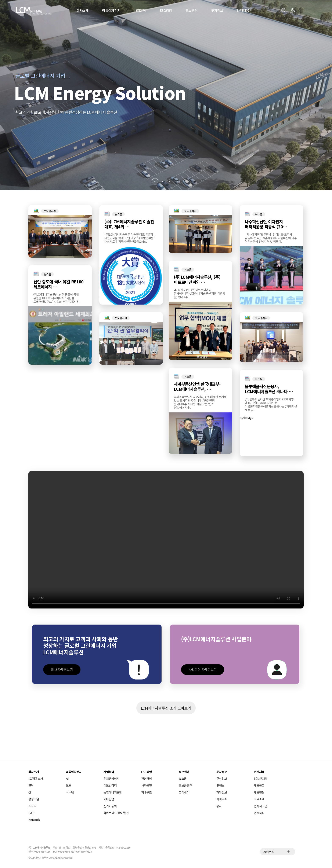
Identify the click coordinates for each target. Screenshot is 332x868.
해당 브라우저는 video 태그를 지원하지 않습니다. (166, 540)
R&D (31, 813)
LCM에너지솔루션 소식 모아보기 (166, 708)
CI (30, 792)
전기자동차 (110, 806)
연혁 (31, 785)
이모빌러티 (110, 785)
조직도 (32, 806)
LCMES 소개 (36, 779)
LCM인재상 (261, 779)
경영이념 (34, 799)
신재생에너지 (111, 779)
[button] (155, 181)
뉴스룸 (183, 779)
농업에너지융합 (113, 792)
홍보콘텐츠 (185, 785)
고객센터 (184, 792)
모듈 (69, 785)
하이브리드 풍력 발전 (116, 813)
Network (34, 820)
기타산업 (109, 799)
